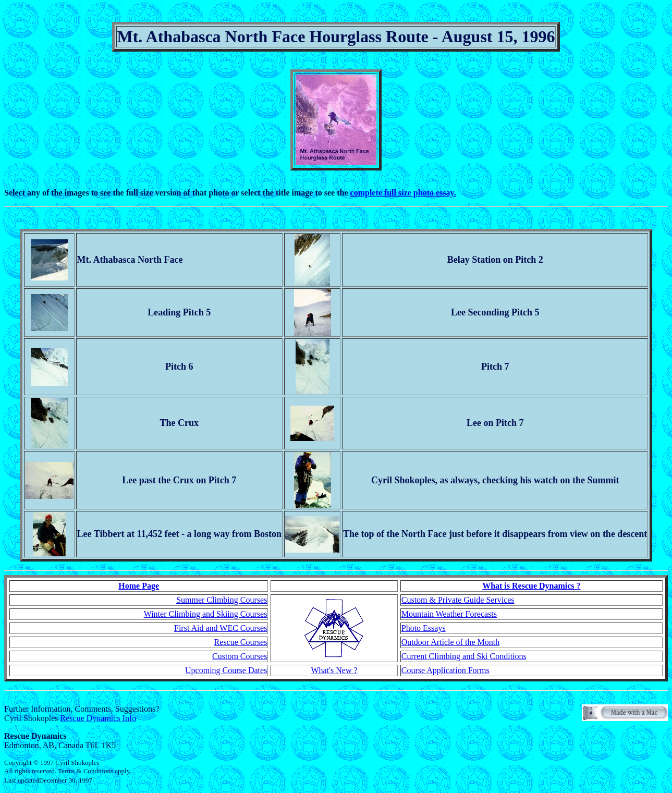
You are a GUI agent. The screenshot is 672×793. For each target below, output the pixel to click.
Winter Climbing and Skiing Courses (206, 614)
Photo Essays (424, 628)
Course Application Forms (445, 670)
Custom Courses (240, 656)
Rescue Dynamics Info (99, 718)
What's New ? (334, 670)
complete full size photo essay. (403, 193)
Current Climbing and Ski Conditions (464, 656)
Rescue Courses (241, 642)
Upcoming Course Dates (226, 670)
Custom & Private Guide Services (458, 600)
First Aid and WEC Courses (221, 628)
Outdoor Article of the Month (450, 642)
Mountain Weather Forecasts (449, 614)
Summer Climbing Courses (222, 600)
